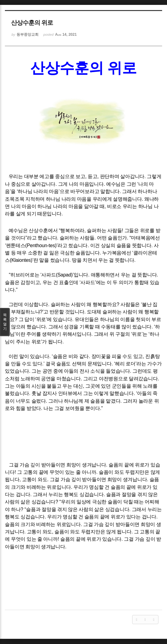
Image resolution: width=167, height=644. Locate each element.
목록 (5, 322)
